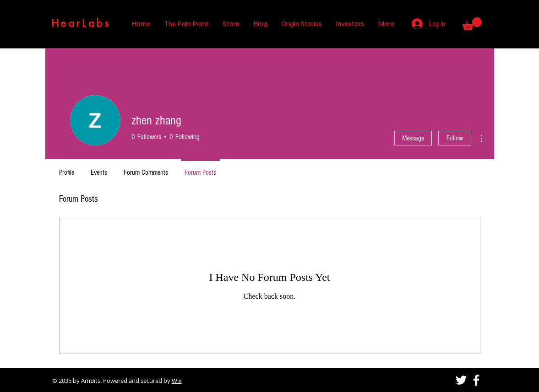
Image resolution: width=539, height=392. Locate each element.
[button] (472, 24)
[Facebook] (476, 380)
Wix (177, 381)
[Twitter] (461, 380)
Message (413, 138)
